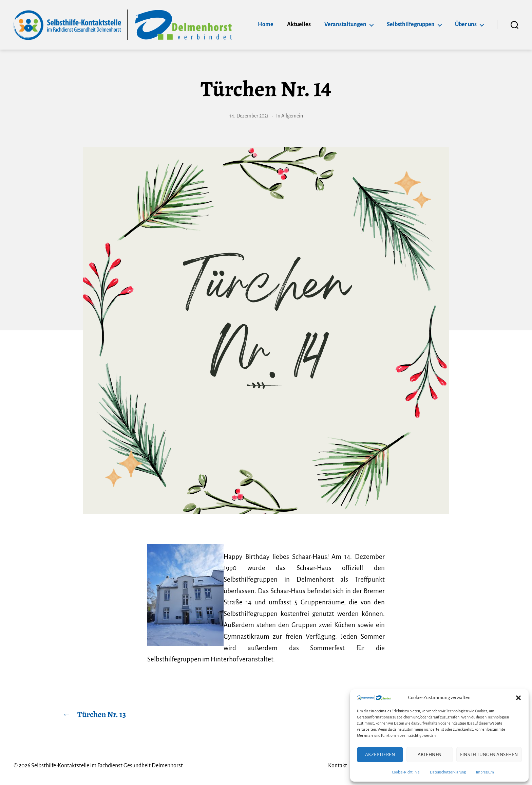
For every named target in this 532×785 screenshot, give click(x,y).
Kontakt (338, 766)
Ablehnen (430, 755)
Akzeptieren (380, 755)
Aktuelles (299, 24)
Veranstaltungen (345, 24)
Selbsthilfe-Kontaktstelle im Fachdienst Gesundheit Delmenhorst (107, 766)
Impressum (485, 772)
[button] (518, 698)
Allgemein (292, 116)
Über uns (466, 24)
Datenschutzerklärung (448, 772)
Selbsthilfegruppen (411, 24)
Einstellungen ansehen (489, 755)
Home (266, 24)
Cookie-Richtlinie (406, 772)
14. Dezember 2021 (249, 116)
